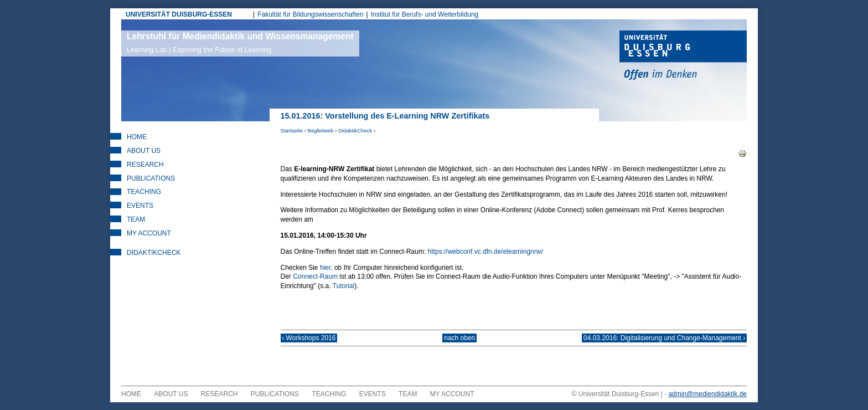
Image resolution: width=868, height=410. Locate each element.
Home (137, 137)
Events (140, 206)
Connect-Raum (315, 276)
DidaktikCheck (355, 130)
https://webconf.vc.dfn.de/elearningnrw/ (485, 252)
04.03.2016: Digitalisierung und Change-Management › (657, 342)
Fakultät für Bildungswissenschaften (310, 14)
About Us (144, 151)
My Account (149, 233)
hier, (326, 268)
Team (136, 219)
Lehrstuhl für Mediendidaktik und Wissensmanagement (240, 43)
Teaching (144, 192)
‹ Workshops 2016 (317, 342)
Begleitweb (321, 130)
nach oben (459, 342)
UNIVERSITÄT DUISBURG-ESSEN (179, 14)
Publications (151, 178)
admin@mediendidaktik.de (707, 402)
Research (145, 165)
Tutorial (344, 286)
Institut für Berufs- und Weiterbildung (425, 14)
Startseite (292, 130)
